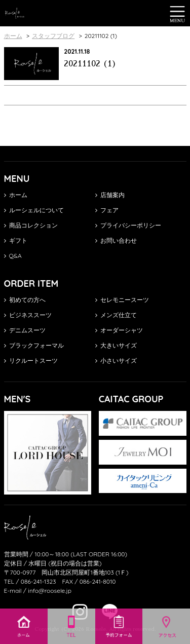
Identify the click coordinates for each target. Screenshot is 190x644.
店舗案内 (110, 195)
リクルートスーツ (31, 361)
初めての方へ (25, 300)
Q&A (13, 256)
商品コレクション (31, 225)
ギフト (16, 240)
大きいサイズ (116, 345)
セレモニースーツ (122, 300)
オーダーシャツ (119, 330)
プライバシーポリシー (128, 225)
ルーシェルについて (34, 210)
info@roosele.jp (50, 591)
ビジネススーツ (28, 315)
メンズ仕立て (116, 315)
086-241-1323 (39, 581)
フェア (107, 210)
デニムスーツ (25, 330)
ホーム (16, 195)
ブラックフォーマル (34, 345)
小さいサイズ (116, 361)
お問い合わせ (116, 240)
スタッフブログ (53, 36)
